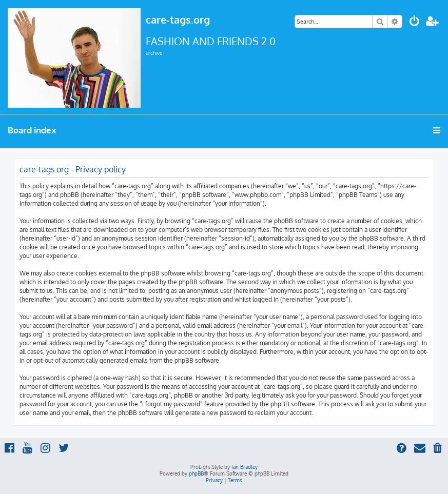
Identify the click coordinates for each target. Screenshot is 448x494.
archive (154, 53)
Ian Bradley (245, 467)
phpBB (196, 473)
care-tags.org (178, 19)
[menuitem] (415, 22)
